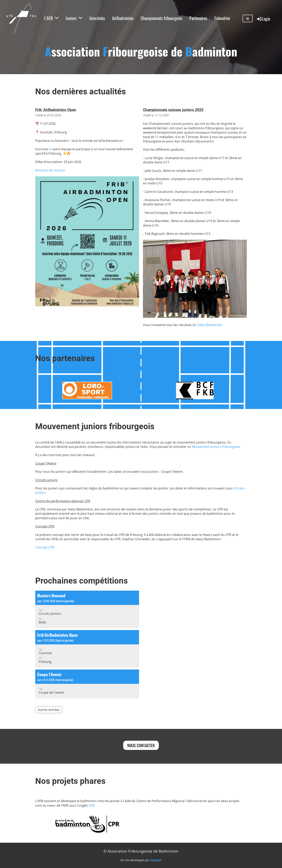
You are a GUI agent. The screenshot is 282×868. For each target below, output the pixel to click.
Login (263, 19)
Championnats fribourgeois (161, 18)
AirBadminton (123, 18)
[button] (87, 609)
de (248, 18)
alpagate (156, 860)
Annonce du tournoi (50, 170)
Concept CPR (45, 547)
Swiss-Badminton (210, 325)
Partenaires (198, 18)
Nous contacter (141, 745)
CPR (91, 805)
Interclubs (97, 18)
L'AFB (51, 18)
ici (50, 149)
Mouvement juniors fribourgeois (216, 447)
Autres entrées (49, 710)
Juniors (74, 18)
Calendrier (222, 18)
